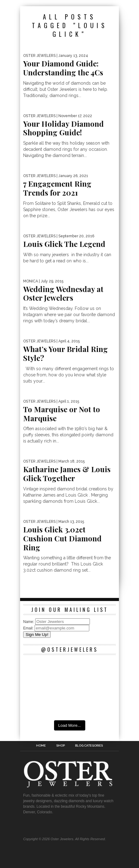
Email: (29, 628)
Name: (29, 622)
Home (41, 746)
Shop (61, 746)
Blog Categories (89, 746)
